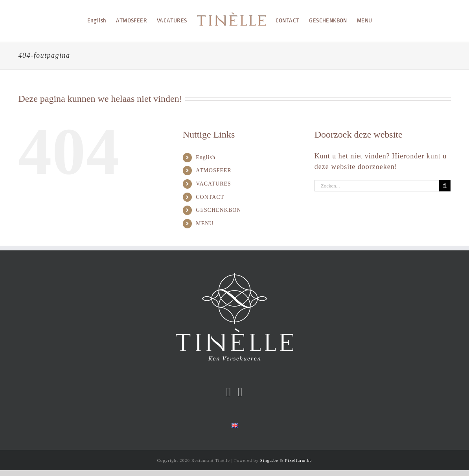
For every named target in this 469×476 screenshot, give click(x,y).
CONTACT (210, 197)
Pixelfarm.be (299, 460)
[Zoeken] (445, 186)
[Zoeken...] (377, 186)
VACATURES (213, 184)
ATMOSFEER (214, 170)
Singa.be (269, 460)
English (206, 157)
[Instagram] (240, 392)
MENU (205, 223)
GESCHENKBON (218, 210)
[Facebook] (229, 392)
